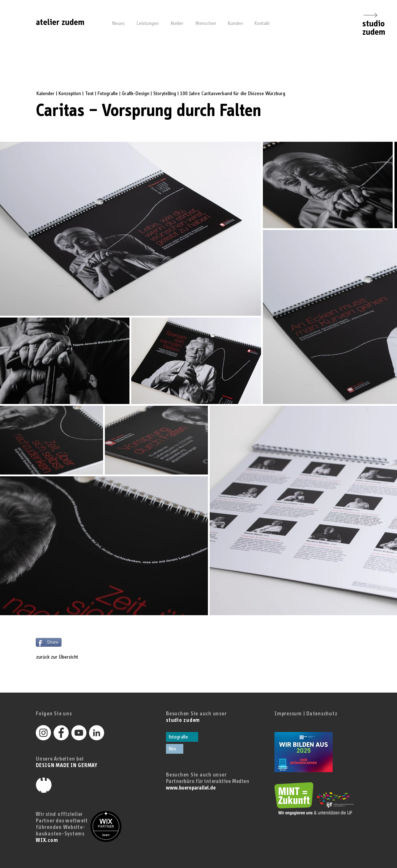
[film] (175, 749)
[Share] (49, 642)
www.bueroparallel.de (191, 788)
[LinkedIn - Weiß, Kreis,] (97, 733)
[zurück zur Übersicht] (64, 657)
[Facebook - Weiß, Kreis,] (61, 733)
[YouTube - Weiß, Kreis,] (79, 733)
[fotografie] (182, 737)
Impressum (288, 714)
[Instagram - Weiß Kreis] (43, 733)
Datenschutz (322, 714)
